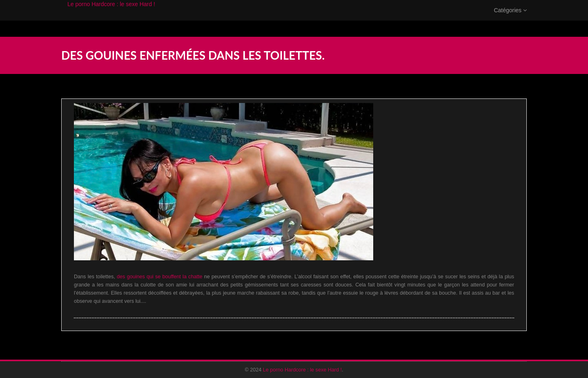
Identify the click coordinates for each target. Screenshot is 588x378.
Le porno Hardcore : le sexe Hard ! (111, 12)
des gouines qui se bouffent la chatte (159, 277)
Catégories (510, 18)
